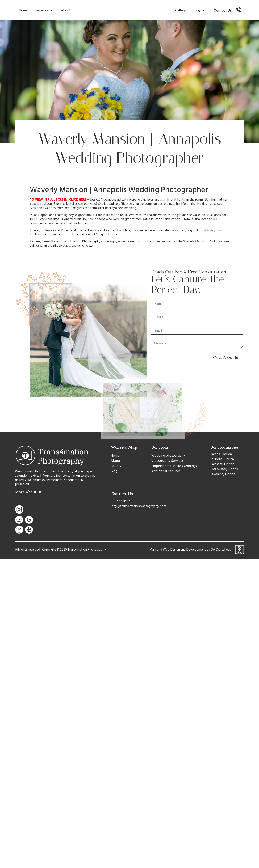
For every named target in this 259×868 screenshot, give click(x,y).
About (66, 10)
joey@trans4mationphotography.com (138, 506)
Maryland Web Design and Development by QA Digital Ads (190, 550)
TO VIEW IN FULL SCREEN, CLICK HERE (58, 200)
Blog (199, 10)
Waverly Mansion (195, 241)
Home (23, 10)
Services (44, 10)
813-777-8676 (120, 501)
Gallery (180, 10)
